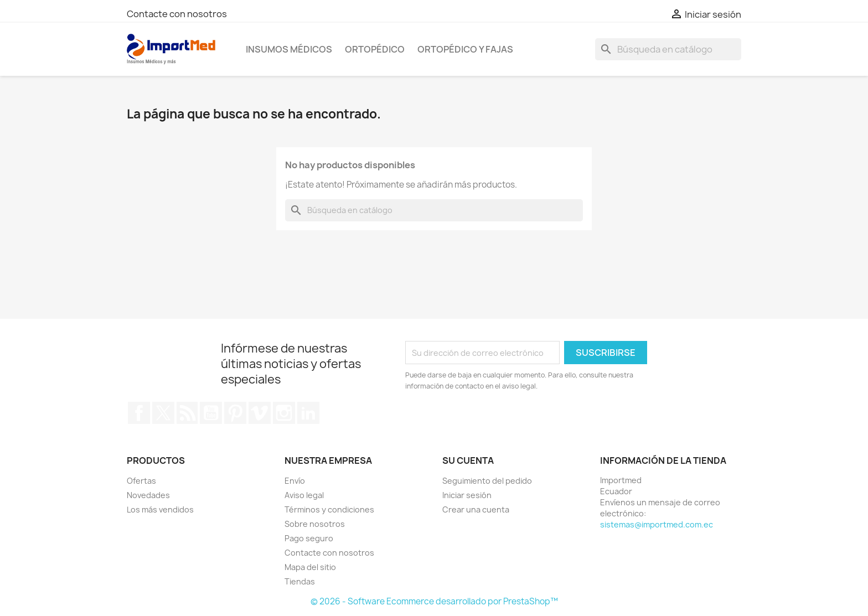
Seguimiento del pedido (487, 481)
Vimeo (260, 413)
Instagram (284, 413)
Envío (295, 481)
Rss (187, 413)
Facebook (139, 413)
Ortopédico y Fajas (465, 49)
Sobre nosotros (315, 524)
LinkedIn (308, 413)
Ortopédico (375, 49)
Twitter (163, 413)
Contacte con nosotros (177, 14)
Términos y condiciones (329, 509)
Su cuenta (468, 460)
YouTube (211, 413)
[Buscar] (668, 49)
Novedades (148, 495)
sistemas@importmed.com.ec (657, 524)
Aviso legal (304, 495)
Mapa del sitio (310, 567)
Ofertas (141, 481)
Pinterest (235, 413)
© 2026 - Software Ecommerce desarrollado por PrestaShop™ (434, 601)
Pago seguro (309, 538)
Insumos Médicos (289, 49)
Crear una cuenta (476, 509)
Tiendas (300, 581)
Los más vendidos (160, 509)
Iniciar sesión (467, 495)
